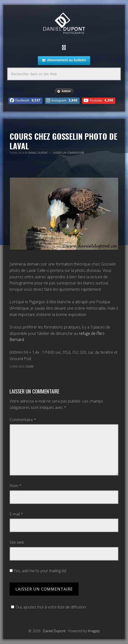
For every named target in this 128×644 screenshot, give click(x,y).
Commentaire (23, 420)
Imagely (94, 631)
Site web (17, 542)
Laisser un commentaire (69, 153)
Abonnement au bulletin (64, 60)
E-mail (16, 514)
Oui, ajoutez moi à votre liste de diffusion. (48, 607)
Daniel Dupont (64, 24)
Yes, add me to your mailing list (38, 571)
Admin (64, 91)
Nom (16, 486)
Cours (30, 366)
